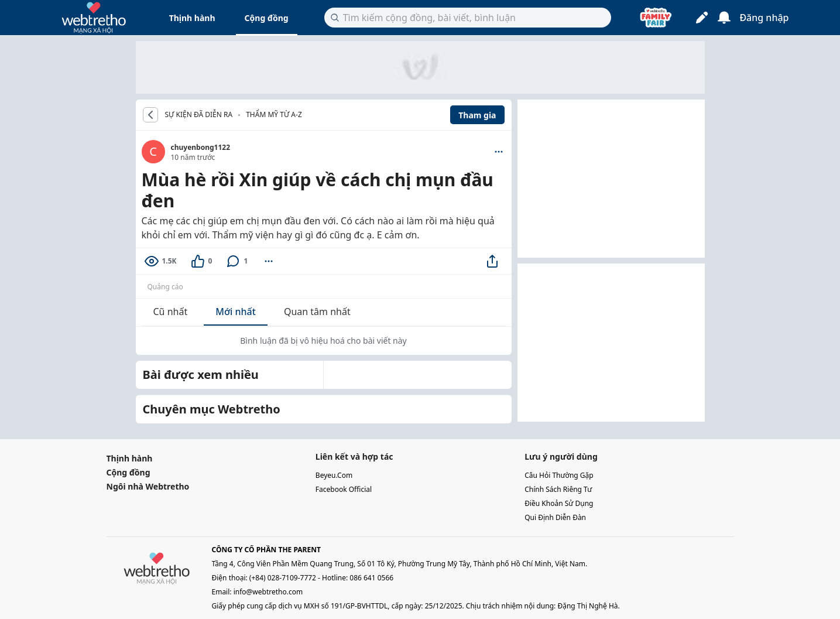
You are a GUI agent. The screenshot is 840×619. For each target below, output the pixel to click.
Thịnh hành (192, 18)
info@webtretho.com (268, 592)
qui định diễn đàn (555, 517)
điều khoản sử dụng (559, 503)
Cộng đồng (267, 18)
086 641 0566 (371, 578)
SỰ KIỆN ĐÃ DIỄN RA (199, 115)
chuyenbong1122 (201, 147)
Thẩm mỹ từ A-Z (274, 114)
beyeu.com (334, 475)
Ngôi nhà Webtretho (148, 486)
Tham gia (477, 115)
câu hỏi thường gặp (559, 475)
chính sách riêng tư (558, 489)
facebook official (344, 489)
